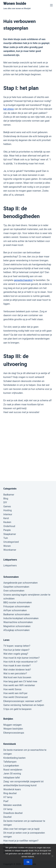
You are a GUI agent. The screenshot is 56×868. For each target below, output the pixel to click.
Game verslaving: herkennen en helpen (24, 705)
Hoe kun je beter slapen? (16, 650)
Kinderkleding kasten (15, 758)
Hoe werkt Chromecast (16, 697)
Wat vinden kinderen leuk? (17, 670)
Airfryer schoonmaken (15, 610)
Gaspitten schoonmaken (16, 587)
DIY (5, 502)
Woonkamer (10, 550)
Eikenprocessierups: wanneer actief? (23, 701)
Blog (6, 499)
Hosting (8, 510)
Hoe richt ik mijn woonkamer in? (20, 662)
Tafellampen (10, 762)
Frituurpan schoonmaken (17, 607)
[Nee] (52, 856)
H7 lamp (8, 797)
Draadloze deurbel (13, 813)
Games (7, 506)
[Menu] (51, 5)
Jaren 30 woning (12, 774)
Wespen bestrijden (13, 729)
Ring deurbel (10, 793)
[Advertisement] (28, 444)
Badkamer (9, 495)
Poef (6, 801)
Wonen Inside (15, 4)
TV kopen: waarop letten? (17, 646)
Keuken (7, 522)
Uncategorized (11, 542)
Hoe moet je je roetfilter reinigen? (21, 841)
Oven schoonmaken (14, 591)
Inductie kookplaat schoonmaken (21, 618)
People (7, 530)
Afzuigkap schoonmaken (17, 630)
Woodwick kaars (12, 789)
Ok (28, 862)
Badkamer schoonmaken (17, 614)
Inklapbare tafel (12, 778)
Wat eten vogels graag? (16, 654)
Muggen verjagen (13, 725)
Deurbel (8, 817)
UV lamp (8, 809)
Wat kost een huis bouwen (17, 677)
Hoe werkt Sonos (12, 689)
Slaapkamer (10, 534)
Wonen (7, 546)
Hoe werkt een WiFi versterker (19, 685)
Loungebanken (11, 766)
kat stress (9, 109)
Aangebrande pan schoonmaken (21, 583)
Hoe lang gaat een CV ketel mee (20, 681)
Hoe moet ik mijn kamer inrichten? (22, 658)
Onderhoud (9, 526)
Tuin (6, 538)
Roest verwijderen (13, 770)
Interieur (8, 514)
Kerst (6, 518)
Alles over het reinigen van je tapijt (22, 829)
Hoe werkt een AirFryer (15, 693)
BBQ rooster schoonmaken (18, 602)
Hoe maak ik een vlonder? (17, 666)
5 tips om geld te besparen (17, 709)
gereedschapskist (23, 280)
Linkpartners (10, 566)
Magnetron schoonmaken (17, 626)
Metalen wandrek (13, 805)
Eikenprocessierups (14, 733)
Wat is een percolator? (15, 674)
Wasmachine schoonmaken (18, 622)
